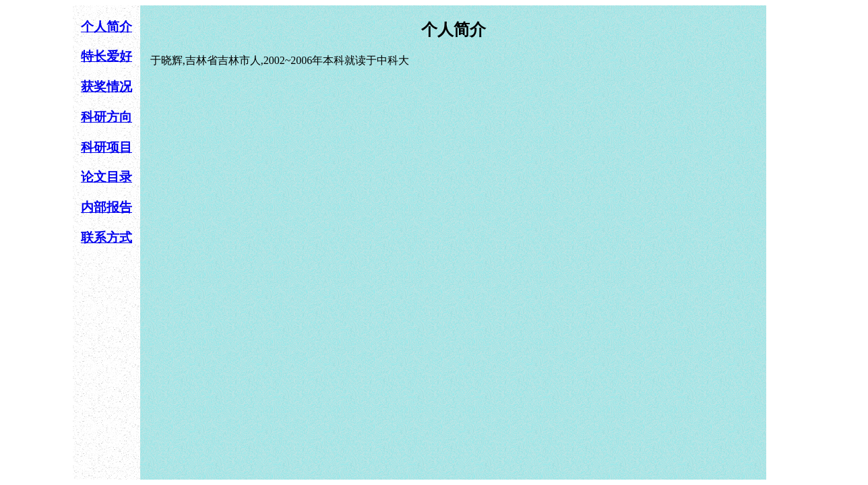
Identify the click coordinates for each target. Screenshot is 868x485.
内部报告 (106, 207)
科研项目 (106, 147)
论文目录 (106, 177)
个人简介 (106, 27)
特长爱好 (106, 56)
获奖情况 (106, 87)
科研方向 (106, 117)
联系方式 (106, 237)
